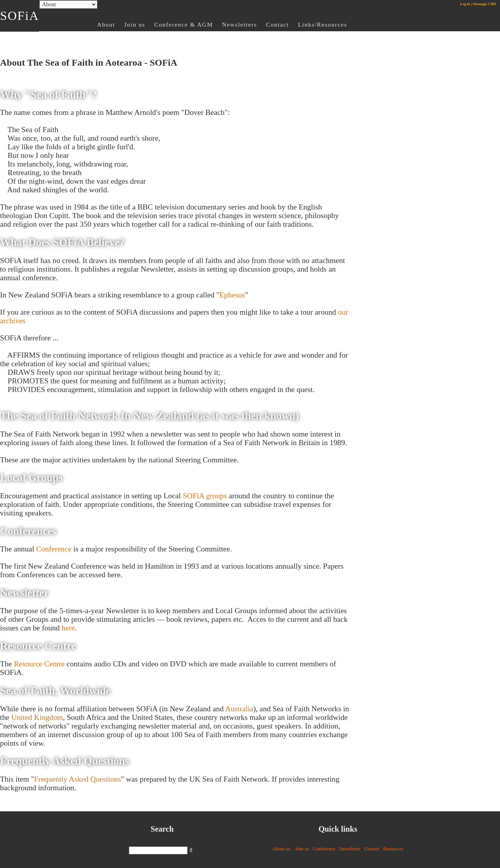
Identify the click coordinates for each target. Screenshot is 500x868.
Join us (135, 24)
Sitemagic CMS (484, 4)
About (106, 24)
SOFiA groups (205, 496)
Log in (465, 4)
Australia (239, 709)
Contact (278, 24)
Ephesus (232, 295)
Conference (54, 549)
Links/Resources (323, 24)
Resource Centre (39, 664)
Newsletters (239, 24)
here (68, 628)
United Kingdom (37, 717)
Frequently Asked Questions (77, 779)
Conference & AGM (184, 24)
